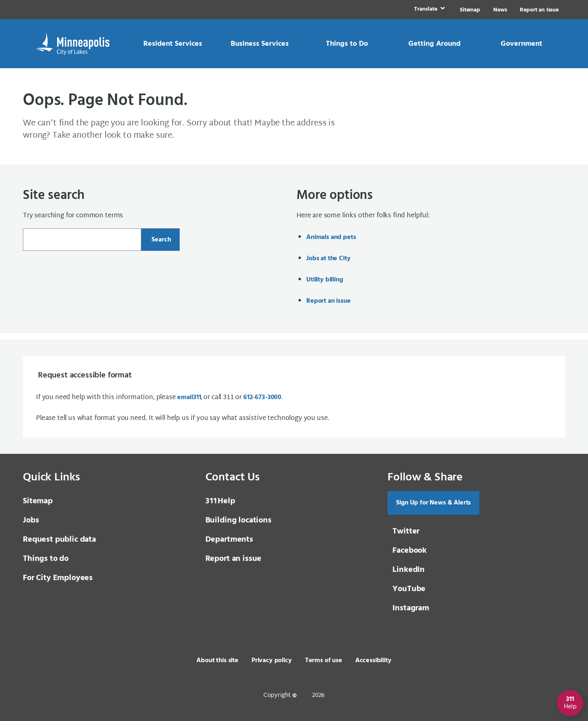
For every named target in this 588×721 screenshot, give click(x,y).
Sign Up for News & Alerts (433, 503)
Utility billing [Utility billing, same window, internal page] (325, 280)
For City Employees (58, 578)
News (500, 10)
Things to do (46, 559)
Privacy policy (272, 661)
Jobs (31, 520)
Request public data (59, 540)
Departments (229, 540)
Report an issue (234, 559)
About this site (217, 661)
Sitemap (470, 10)
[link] (429, 10)
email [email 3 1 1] (189, 397)
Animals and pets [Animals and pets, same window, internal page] (331, 237)
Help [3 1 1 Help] (220, 501)
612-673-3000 (262, 397)
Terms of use (324, 661)
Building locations (238, 520)
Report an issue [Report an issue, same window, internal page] (329, 301)
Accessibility (373, 661)
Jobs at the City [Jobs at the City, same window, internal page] (328, 259)
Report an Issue (539, 10)
